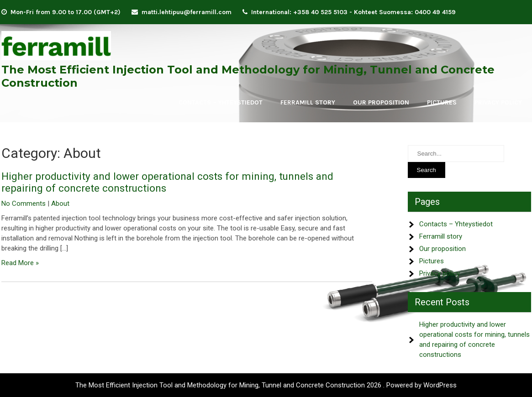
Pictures (442, 102)
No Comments (24, 204)
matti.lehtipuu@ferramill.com (187, 12)
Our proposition (381, 102)
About (60, 204)
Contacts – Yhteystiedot (221, 102)
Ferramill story (308, 102)
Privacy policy (498, 102)
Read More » (20, 263)
